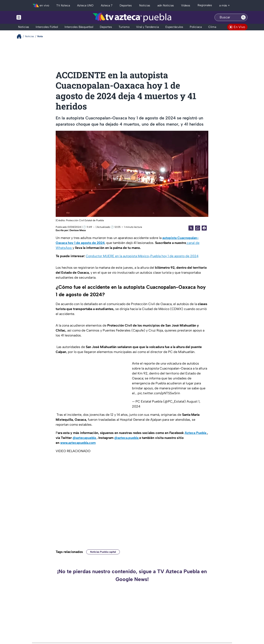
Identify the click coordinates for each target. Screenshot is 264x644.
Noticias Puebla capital (103, 552)
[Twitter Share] (191, 228)
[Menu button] (33, 17)
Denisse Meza (78, 230)
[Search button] (243, 17)
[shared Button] (198, 228)
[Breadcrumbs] (21, 36)
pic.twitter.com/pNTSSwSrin (159, 393)
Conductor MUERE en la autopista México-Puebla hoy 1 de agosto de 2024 (142, 256)
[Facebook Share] (204, 228)
